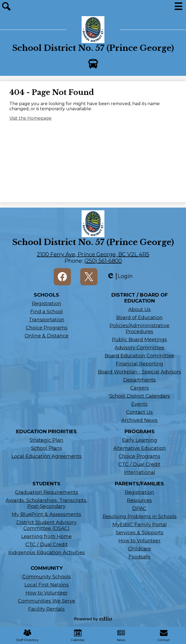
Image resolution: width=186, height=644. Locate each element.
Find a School (47, 312)
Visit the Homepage (30, 118)
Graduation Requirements (47, 492)
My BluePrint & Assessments (46, 514)
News (121, 635)
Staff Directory (27, 635)
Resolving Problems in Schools (140, 517)
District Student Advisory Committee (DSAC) (46, 525)
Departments (139, 380)
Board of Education (139, 318)
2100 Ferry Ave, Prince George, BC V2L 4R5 (93, 254)
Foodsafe (140, 557)
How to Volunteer (139, 541)
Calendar (78, 635)
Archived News (139, 420)
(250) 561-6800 (103, 261)
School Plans (47, 448)
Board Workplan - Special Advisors (140, 372)
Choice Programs (47, 328)
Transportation (47, 320)
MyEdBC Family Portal (140, 525)
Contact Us (139, 412)
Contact (164, 635)
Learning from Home (46, 536)
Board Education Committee (139, 356)
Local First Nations (47, 585)
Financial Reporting (139, 364)
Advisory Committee (139, 348)
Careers (139, 388)
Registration (47, 304)
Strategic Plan (46, 440)
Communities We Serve (47, 601)
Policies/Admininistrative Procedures (139, 329)
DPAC (139, 508)
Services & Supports (140, 533)
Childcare (140, 549)
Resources (139, 500)
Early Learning (140, 440)
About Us (139, 309)
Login (120, 276)
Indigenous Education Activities (47, 553)
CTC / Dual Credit (139, 464)
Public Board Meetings (139, 340)
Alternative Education (140, 448)
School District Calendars (140, 396)
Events (139, 404)
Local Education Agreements (47, 456)
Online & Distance (47, 336)
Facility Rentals (46, 609)
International (140, 472)
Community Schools (47, 577)
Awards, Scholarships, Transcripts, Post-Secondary (46, 503)
